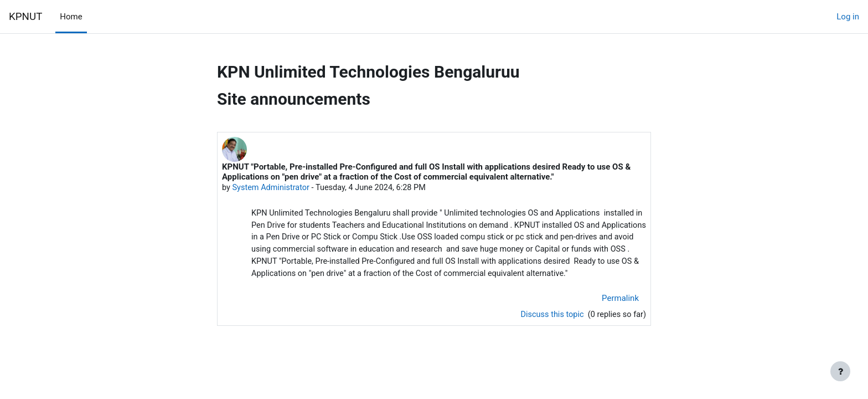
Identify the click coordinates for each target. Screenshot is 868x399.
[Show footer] (840, 371)
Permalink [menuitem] (620, 314)
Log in (848, 17)
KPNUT (25, 17)
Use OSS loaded (501, 239)
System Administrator (272, 188)
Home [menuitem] (71, 17)
